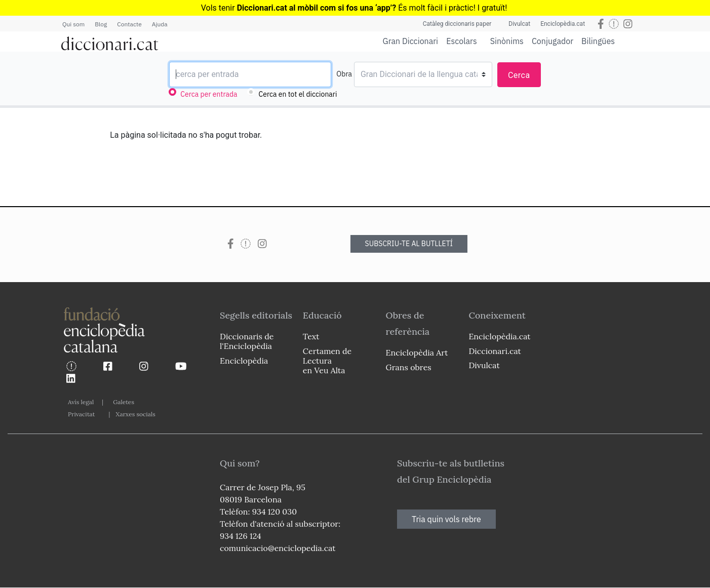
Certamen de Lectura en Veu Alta (327, 361)
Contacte (129, 24)
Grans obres (409, 367)
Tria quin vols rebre (446, 519)
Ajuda (160, 24)
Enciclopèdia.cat (563, 24)
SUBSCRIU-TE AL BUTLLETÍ (409, 244)
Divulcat (519, 24)
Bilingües (598, 41)
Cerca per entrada (209, 94)
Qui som (73, 24)
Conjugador (553, 41)
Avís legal (81, 402)
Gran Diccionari (411, 41)
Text (311, 336)
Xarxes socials (135, 414)
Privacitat (81, 414)
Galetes (124, 402)
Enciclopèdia (244, 361)
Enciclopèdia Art (417, 352)
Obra (344, 74)
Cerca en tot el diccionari (298, 94)
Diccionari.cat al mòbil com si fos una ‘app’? (317, 8)
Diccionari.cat (495, 351)
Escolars (462, 41)
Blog (101, 24)
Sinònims (507, 41)
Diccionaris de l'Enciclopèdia (247, 341)
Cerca (519, 75)
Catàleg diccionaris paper (457, 24)
